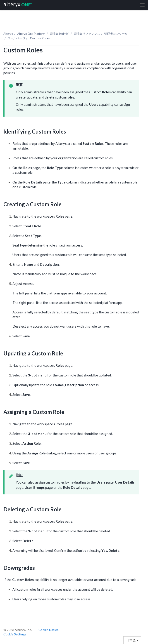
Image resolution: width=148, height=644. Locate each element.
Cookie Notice (49, 630)
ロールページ (16, 38)
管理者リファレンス (87, 34)
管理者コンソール (116, 34)
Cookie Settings (15, 634)
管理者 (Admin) (60, 34)
